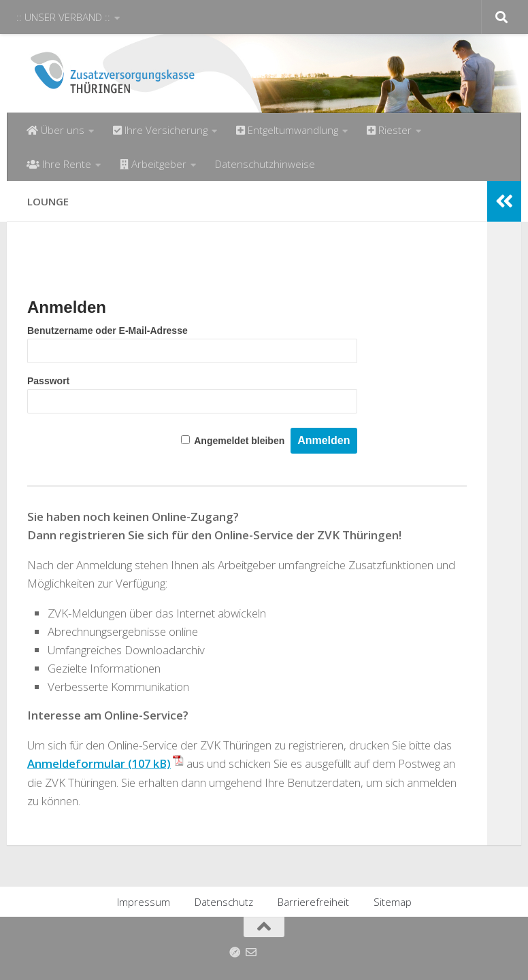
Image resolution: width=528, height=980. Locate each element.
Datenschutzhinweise (265, 164)
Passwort (48, 381)
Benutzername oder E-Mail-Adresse (108, 331)
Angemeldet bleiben (239, 441)
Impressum (144, 901)
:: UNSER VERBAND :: (63, 17)
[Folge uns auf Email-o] (251, 951)
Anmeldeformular (76, 763)
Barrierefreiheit (313, 901)
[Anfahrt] (235, 951)
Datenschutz (224, 901)
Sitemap (393, 901)
